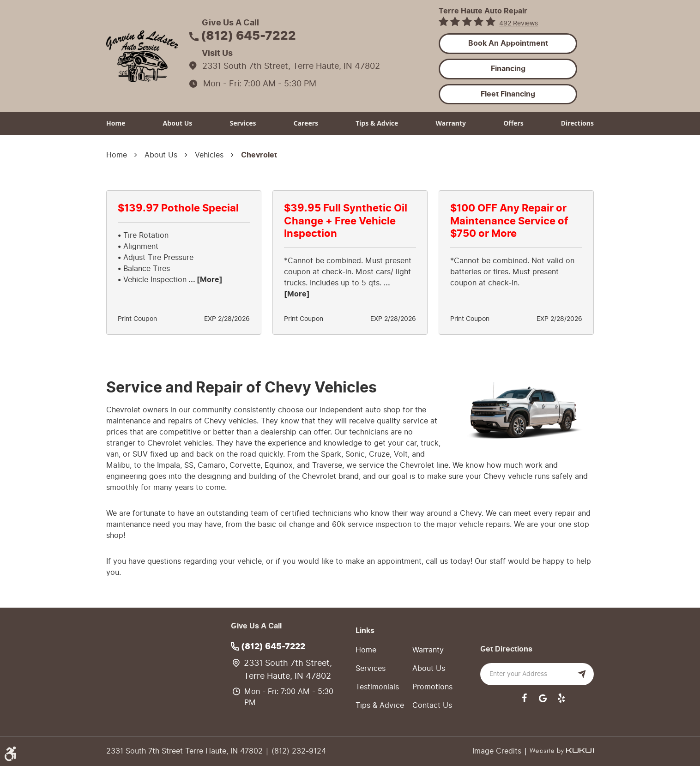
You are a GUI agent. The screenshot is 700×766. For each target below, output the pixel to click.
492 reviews (519, 23)
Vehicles (209, 155)
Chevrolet (259, 155)
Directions (577, 123)
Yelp (561, 698)
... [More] (205, 280)
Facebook (524, 698)
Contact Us (432, 705)
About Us (178, 123)
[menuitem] (116, 123)
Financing (508, 69)
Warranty (451, 123)
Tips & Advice (377, 123)
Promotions (432, 687)
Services (243, 123)
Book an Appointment (508, 43)
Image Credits (498, 751)
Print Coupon (137, 319)
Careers (306, 123)
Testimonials (377, 687)
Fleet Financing (508, 94)
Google (543, 698)
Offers (513, 123)
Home (116, 123)
